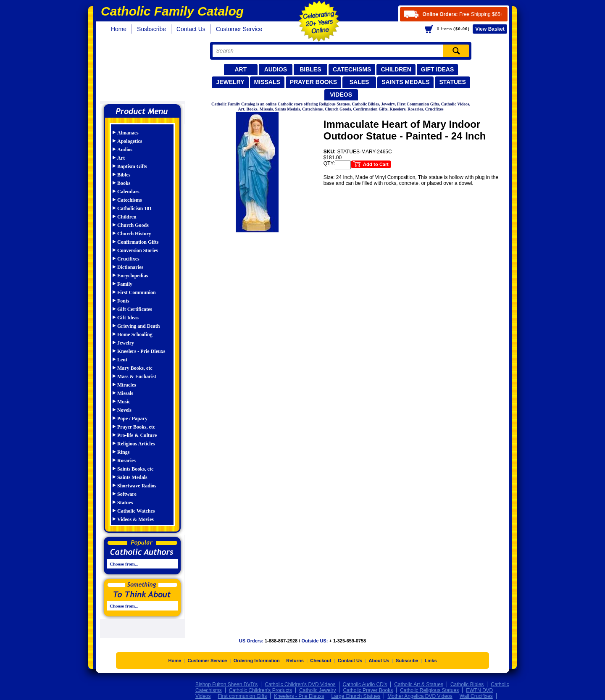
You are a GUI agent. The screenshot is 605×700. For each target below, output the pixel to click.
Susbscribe (151, 29)
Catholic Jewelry (317, 691)
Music (124, 402)
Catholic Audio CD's (365, 685)
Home (119, 29)
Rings (123, 452)
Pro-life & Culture (137, 435)
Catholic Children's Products (260, 691)
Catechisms (352, 69)
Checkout (321, 661)
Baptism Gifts (132, 166)
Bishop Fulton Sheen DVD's (226, 685)
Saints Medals (405, 82)
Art (241, 69)
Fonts (123, 301)
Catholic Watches (136, 511)
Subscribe (407, 661)
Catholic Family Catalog (146, 70)
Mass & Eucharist (137, 376)
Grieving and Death (138, 326)
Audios (276, 69)
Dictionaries (130, 267)
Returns (295, 661)
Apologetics (130, 141)
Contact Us (191, 29)
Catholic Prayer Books (368, 691)
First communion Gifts (242, 697)
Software (127, 494)
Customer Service (239, 29)
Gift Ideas (438, 69)
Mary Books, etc (135, 368)
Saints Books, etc (135, 469)
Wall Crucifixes (476, 697)
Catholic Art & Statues (419, 685)
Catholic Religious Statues (429, 691)
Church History (134, 234)
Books (124, 183)
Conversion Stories (138, 250)
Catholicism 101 (134, 208)
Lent (122, 360)
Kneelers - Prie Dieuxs (141, 351)
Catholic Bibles (467, 685)
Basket (490, 29)
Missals (267, 82)
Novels (124, 410)
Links (431, 661)
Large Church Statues (356, 697)
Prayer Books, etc (136, 427)
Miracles (127, 385)
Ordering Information (257, 661)
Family (125, 284)
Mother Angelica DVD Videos (420, 697)
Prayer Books (313, 82)
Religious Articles (136, 444)
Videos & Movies (135, 519)
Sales (359, 82)
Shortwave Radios (137, 486)
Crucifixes (128, 259)
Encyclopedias (133, 276)
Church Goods (133, 225)
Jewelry (230, 82)
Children (396, 69)
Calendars (128, 192)
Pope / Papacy (132, 418)
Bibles (310, 69)
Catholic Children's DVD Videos (300, 685)
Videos (341, 95)
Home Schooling (135, 334)
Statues (452, 82)
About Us (379, 661)
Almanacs (128, 133)
